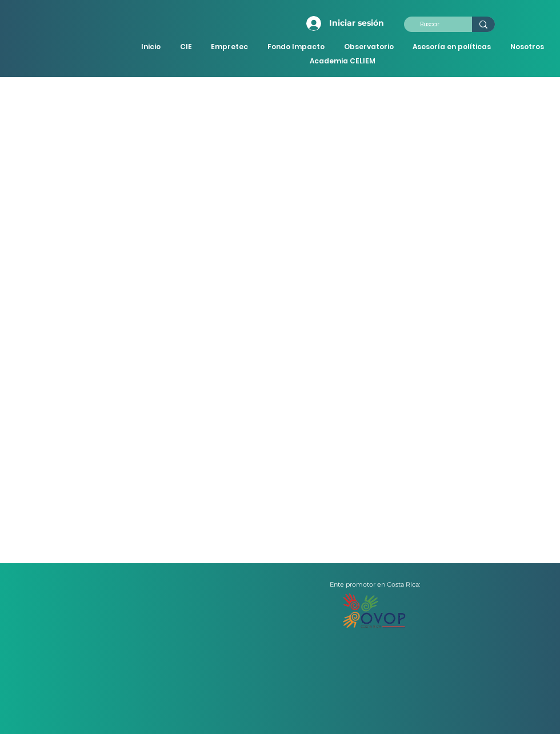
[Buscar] (429, 25)
